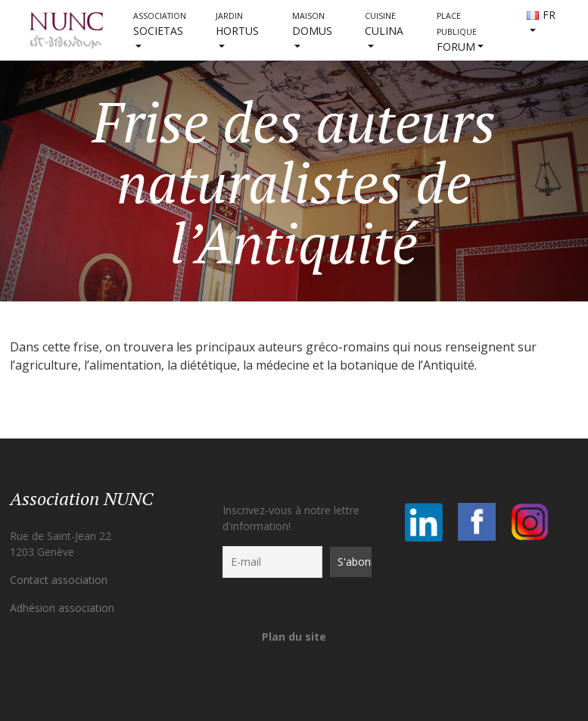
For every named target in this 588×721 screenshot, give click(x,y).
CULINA (384, 24)
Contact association (59, 580)
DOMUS (312, 24)
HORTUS (237, 24)
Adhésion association (62, 608)
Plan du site (294, 637)
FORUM (457, 32)
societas (160, 24)
